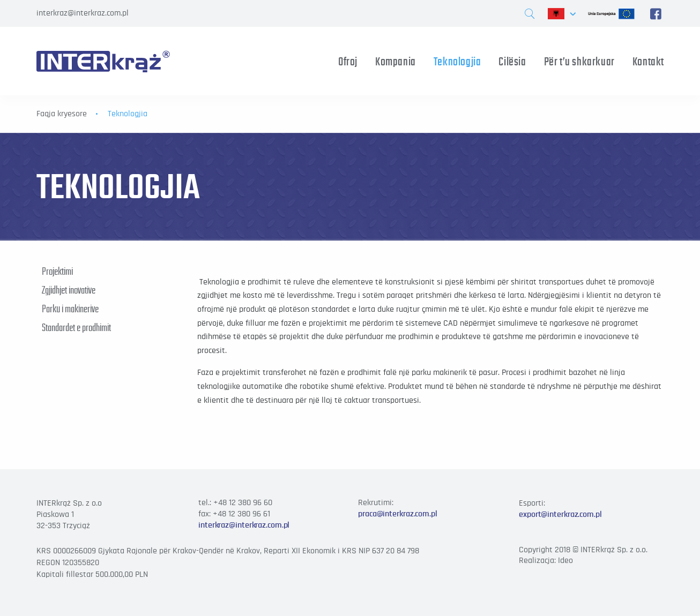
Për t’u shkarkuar (579, 62)
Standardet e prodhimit (76, 327)
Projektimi (57, 271)
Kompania (396, 62)
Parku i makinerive (70, 309)
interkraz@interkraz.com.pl (83, 13)
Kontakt (648, 62)
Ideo (565, 560)
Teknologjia (457, 62)
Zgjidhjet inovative (69, 290)
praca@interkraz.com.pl (398, 514)
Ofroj (348, 62)
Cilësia (512, 62)
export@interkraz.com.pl (560, 514)
